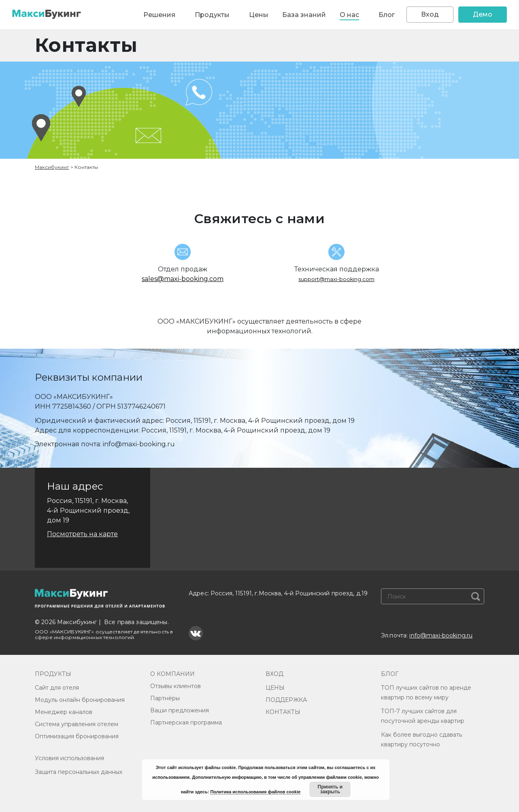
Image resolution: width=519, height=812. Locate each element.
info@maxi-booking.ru (441, 635)
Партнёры (165, 698)
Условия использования (69, 758)
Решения (159, 15)
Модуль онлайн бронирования (80, 700)
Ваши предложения (180, 710)
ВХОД (274, 674)
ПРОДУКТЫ (53, 674)
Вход (430, 14)
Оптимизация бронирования (77, 736)
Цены (259, 15)
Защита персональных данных (79, 772)
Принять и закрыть (330, 789)
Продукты (212, 15)
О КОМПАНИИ (172, 674)
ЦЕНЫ (275, 688)
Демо (483, 14)
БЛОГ (390, 674)
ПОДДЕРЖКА (286, 700)
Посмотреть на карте (82, 534)
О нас (349, 15)
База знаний (304, 15)
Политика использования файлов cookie (255, 792)
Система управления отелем (77, 724)
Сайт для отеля (57, 688)
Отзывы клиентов (175, 686)
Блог (387, 15)
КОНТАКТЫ (283, 712)
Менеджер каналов (64, 712)
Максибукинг (52, 167)
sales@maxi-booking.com (183, 279)
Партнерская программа (186, 722)
